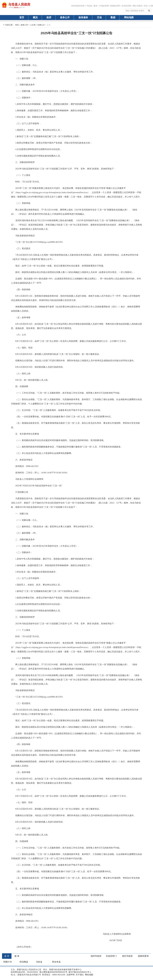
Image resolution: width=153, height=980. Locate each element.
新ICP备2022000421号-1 (80, 972)
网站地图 (129, 17)
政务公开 (65, 17)
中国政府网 (104, 6)
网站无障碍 (137, 6)
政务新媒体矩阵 (78, 6)
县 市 (7, 956)
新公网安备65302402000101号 (53, 972)
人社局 (33, 25)
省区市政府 (127, 956)
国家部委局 (143, 956)
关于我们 (79, 975)
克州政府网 (126, 6)
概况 (35, 17)
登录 (146, 6)
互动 (99, 17)
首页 (22, 17)
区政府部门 (111, 956)
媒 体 (17, 956)
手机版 (89, 6)
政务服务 (83, 17)
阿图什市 (8, 962)
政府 (49, 17)
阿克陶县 (24, 962)
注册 (151, 6)
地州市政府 (96, 956)
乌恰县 (39, 962)
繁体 (96, 6)
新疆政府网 (115, 6)
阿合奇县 (56, 962)
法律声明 (70, 975)
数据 (113, 17)
